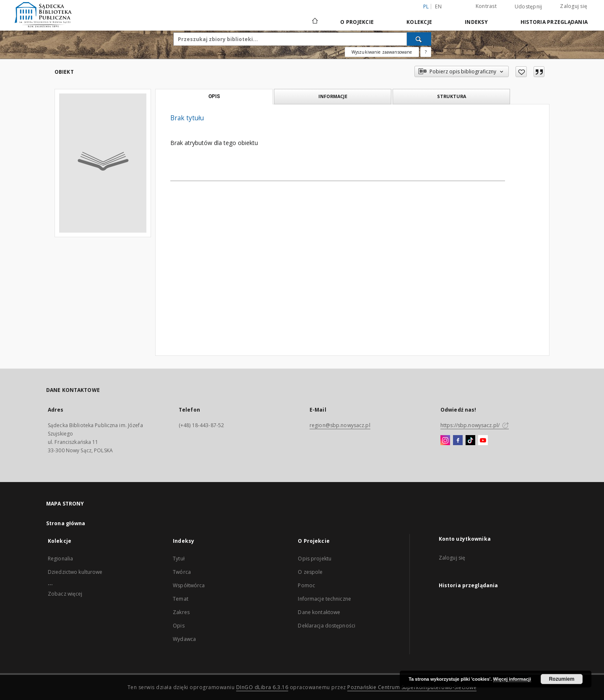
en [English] (438, 6)
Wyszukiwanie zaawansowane (382, 52)
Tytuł (179, 559)
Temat (181, 599)
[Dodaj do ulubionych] (521, 72)
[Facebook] (458, 441)
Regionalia (60, 559)
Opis (178, 626)
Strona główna (66, 523)
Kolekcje (419, 22)
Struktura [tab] (452, 96)
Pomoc (306, 585)
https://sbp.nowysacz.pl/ (475, 425)
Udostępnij (528, 7)
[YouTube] (483, 441)
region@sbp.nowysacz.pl (340, 425)
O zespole (310, 572)
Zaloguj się (574, 6)
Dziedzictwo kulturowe (75, 572)
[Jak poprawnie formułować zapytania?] (426, 52)
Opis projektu (315, 559)
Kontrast (486, 6)
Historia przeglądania (554, 22)
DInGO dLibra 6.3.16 (262, 687)
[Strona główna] (314, 22)
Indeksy (476, 22)
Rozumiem (562, 679)
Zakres (181, 612)
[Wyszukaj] (419, 39)
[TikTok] (470, 441)
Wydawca (184, 639)
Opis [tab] (214, 96)
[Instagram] (445, 441)
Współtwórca (189, 585)
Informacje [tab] (333, 96)
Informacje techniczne (324, 599)
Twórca (182, 572)
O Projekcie (357, 22)
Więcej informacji (512, 679)
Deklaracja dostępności (327, 626)
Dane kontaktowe (319, 612)
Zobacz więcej (65, 594)
